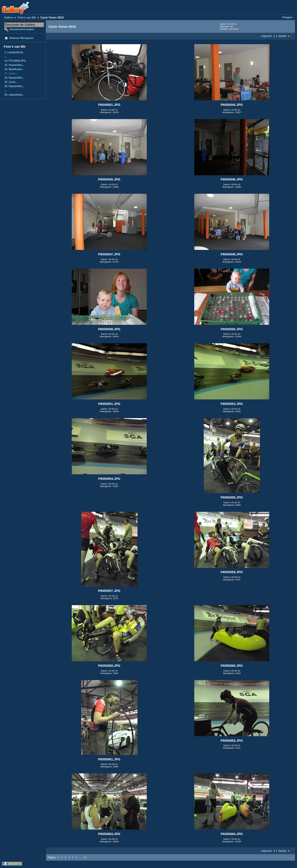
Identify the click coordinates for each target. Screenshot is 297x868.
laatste (282, 36)
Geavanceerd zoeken (22, 29)
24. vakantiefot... (14, 95)
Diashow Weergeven (21, 38)
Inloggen (287, 17)
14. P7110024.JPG (15, 61)
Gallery (9, 17)
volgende (266, 36)
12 (85, 857)
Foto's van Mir (27, 17)
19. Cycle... (11, 82)
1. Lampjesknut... (15, 52)
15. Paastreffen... (14, 65)
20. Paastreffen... (14, 86)
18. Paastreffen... (14, 78)
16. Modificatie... (14, 69)
